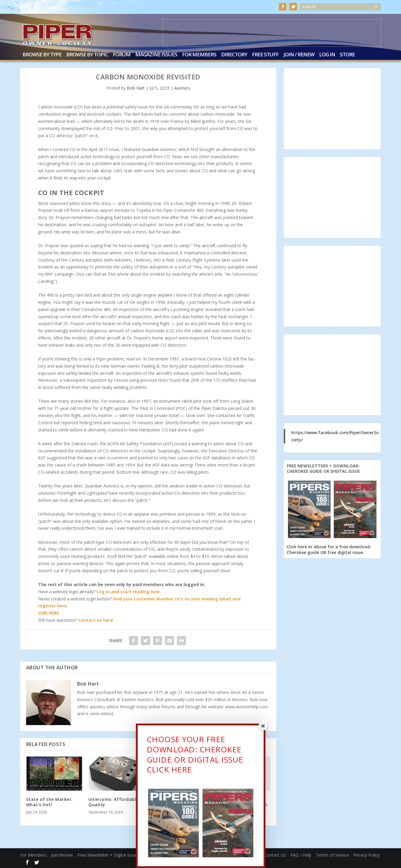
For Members (199, 55)
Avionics (182, 87)
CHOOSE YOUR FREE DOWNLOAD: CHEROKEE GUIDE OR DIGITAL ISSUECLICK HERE (195, 758)
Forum (122, 55)
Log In (327, 55)
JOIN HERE (49, 612)
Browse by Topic (87, 55)
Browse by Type (42, 55)
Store (347, 55)
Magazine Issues (156, 55)
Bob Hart (136, 87)
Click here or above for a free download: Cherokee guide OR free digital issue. (329, 549)
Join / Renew (299, 55)
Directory (234, 55)
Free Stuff (265, 55)
